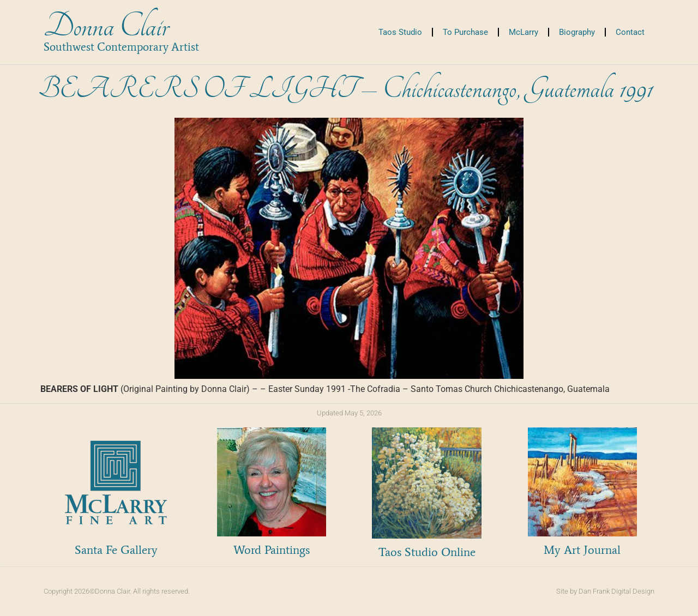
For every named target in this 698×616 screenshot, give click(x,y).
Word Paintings (272, 550)
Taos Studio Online (427, 552)
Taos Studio (400, 32)
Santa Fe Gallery (116, 550)
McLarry (523, 32)
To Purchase (465, 32)
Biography (577, 32)
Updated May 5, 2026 (349, 413)
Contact (630, 32)
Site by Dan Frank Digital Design (605, 591)
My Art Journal (582, 550)
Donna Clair (106, 26)
